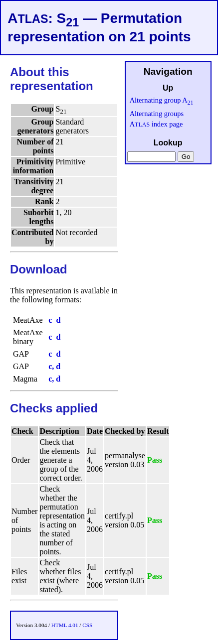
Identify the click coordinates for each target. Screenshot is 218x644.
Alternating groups (157, 114)
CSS (87, 625)
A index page (156, 124)
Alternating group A (162, 100)
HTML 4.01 (65, 625)
